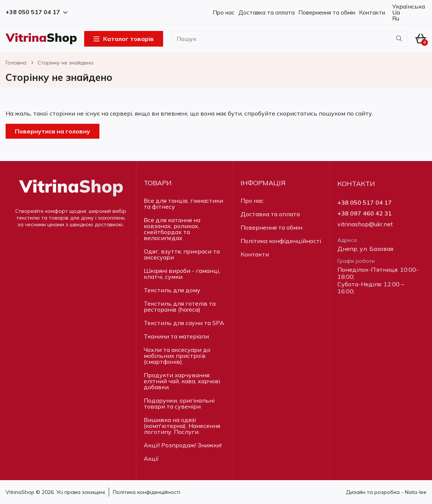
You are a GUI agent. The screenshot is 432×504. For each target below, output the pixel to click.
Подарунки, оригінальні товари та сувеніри (179, 403)
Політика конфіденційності (281, 241)
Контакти (372, 12)
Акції (151, 459)
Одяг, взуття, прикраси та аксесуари (182, 254)
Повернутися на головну (53, 131)
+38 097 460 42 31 (365, 213)
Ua (395, 12)
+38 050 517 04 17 (365, 203)
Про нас (224, 12)
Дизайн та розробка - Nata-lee (386, 492)
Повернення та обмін (327, 12)
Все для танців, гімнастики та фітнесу (183, 204)
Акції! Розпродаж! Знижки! (183, 445)
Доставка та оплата (266, 12)
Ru (395, 18)
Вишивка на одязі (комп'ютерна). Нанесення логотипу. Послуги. (182, 426)
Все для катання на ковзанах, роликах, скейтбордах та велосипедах (172, 229)
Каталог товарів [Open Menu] (124, 39)
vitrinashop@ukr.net (365, 224)
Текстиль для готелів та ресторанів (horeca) (180, 306)
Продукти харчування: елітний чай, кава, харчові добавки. (182, 381)
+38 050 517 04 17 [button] (36, 12)
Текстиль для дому (172, 290)
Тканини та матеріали (176, 336)
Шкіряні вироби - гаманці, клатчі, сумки (182, 274)
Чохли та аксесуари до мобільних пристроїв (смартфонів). (177, 356)
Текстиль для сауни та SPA (184, 323)
